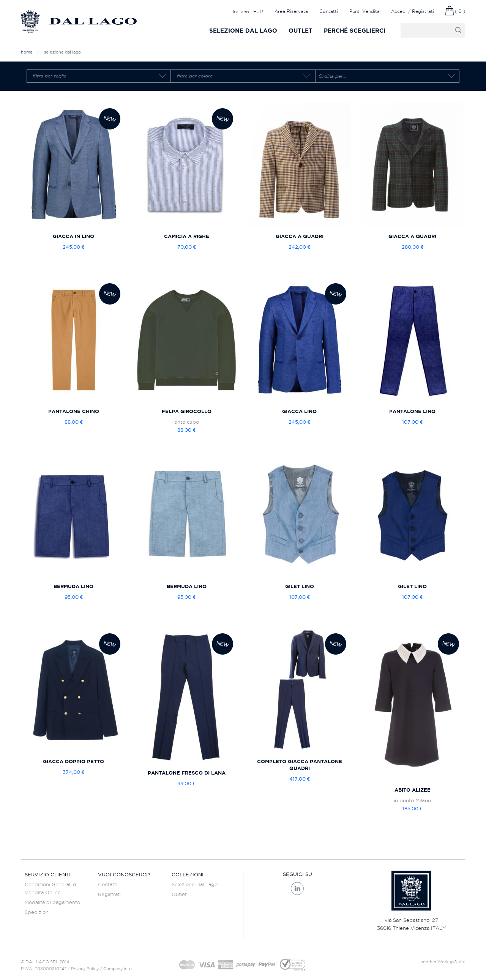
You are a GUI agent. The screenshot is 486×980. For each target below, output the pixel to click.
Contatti (329, 11)
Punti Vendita (364, 11)
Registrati (109, 894)
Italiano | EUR (248, 11)
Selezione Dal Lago (243, 31)
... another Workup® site (441, 962)
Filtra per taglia (50, 76)
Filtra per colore (195, 76)
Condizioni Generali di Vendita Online (51, 888)
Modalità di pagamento (52, 902)
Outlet (301, 31)
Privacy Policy (85, 969)
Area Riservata (291, 11)
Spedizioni (37, 912)
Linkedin (297, 888)
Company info (118, 969)
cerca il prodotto (425, 30)
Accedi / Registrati (413, 11)
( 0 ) (460, 11)
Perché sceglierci (355, 31)
